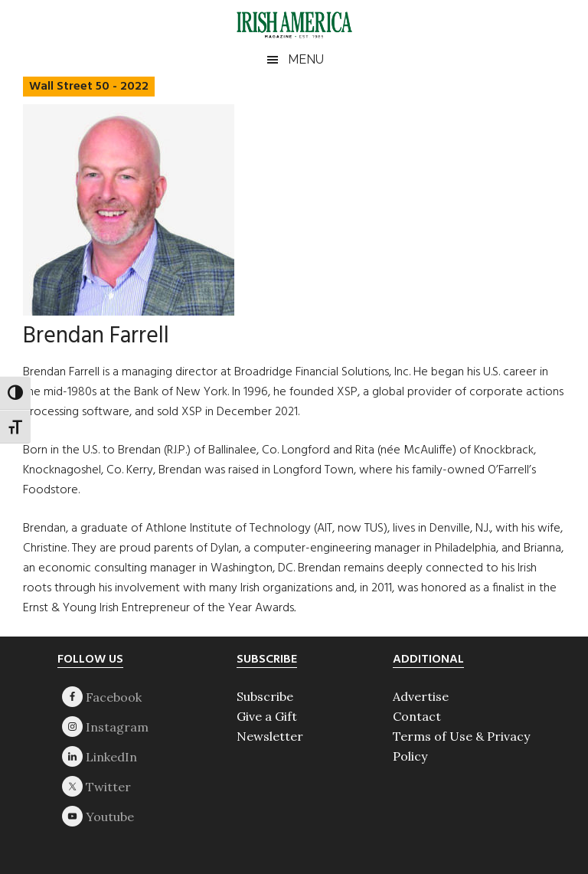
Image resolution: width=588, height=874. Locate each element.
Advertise (421, 696)
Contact (417, 716)
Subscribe (265, 696)
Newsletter (270, 736)
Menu (306, 59)
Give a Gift (267, 716)
